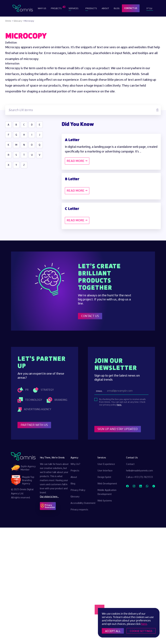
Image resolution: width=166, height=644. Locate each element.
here (144, 624)
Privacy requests (79, 510)
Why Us (42, 8)
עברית (149, 8)
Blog (117, 8)
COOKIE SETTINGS (141, 631)
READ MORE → (77, 161)
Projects (57, 7)
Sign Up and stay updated (118, 429)
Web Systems (105, 501)
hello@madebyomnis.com (139, 471)
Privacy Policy (78, 490)
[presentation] (119, 416)
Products (91, 8)
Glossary (18, 21)
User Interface (105, 471)
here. (119, 405)
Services (74, 8)
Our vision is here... (49, 497)
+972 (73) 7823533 (143, 477)
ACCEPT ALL (113, 631)
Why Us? (75, 464)
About (105, 8)
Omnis (8, 21)
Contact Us (131, 8)
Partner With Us (34, 425)
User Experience (106, 464)
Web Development (107, 484)
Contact (130, 464)
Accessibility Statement (83, 503)
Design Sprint (104, 477)
